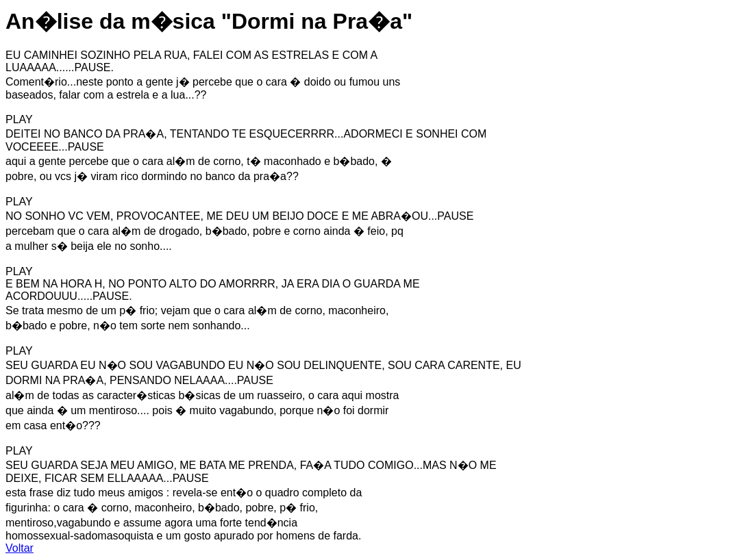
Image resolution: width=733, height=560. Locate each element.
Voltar (20, 548)
